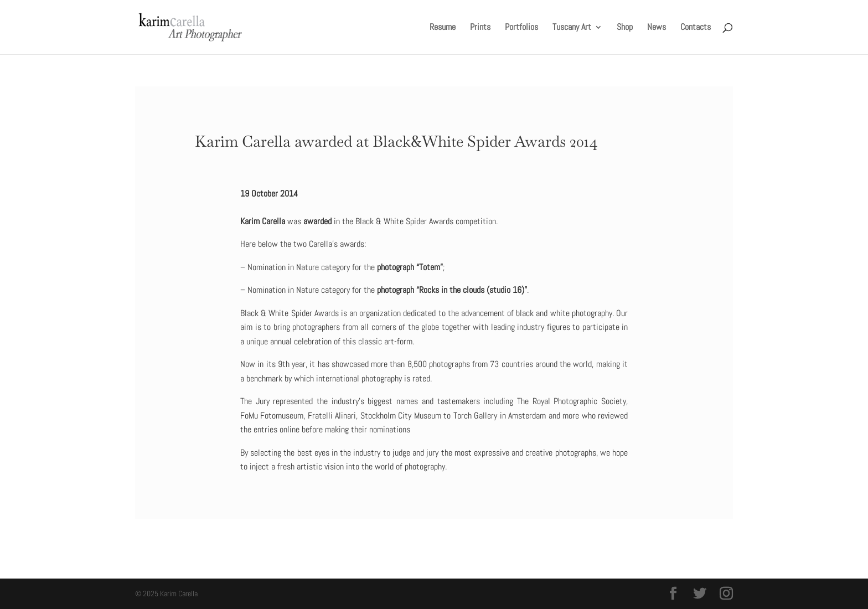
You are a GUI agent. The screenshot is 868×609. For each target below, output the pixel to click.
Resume (443, 28)
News (657, 28)
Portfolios (521, 28)
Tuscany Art (572, 28)
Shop (625, 28)
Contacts (696, 28)
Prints (480, 28)
